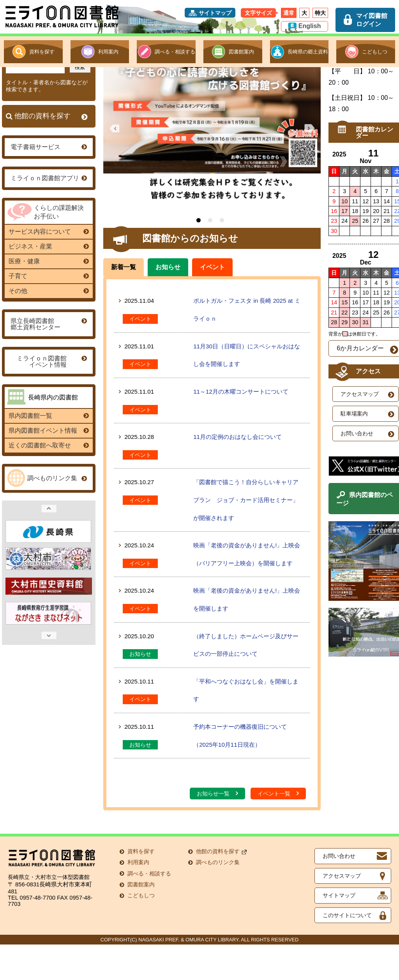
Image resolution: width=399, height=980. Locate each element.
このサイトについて (347, 950)
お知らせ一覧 (217, 829)
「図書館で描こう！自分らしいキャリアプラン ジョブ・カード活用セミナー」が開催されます (245, 535)
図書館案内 (241, 52)
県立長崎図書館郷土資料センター (47, 360)
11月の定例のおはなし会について (237, 472)
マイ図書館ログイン (372, 20)
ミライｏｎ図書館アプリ (47, 213)
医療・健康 (47, 297)
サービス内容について (47, 267)
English (310, 26)
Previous (47, 544)
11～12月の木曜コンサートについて (240, 427)
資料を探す (42, 52)
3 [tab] (221, 256)
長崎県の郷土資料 (308, 52)
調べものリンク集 (55, 514)
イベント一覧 (279, 829)
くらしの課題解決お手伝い (57, 247)
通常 (289, 13)
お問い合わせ (339, 891)
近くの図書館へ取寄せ (47, 481)
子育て (47, 312)
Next (47, 671)
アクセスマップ (342, 911)
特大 (320, 13)
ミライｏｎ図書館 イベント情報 (47, 397)
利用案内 (108, 52)
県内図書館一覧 (47, 451)
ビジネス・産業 (47, 282)
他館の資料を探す (49, 152)
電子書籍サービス (47, 182)
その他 (47, 326)
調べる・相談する (175, 52)
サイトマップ (215, 13)
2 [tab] (209, 256)
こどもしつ (375, 52)
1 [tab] (198, 256)
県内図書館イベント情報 (47, 466)
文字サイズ (258, 13)
